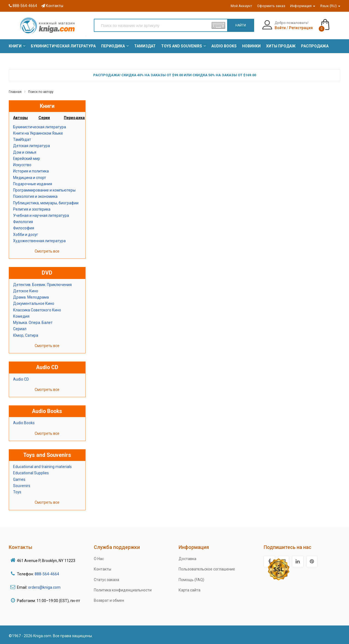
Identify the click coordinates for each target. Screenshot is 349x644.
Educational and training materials (42, 467)
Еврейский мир (27, 159)
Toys (17, 492)
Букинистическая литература (40, 127)
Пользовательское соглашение (207, 569)
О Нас (99, 559)
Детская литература (31, 146)
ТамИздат (22, 139)
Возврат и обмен (109, 600)
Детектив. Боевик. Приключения (42, 285)
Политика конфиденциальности (123, 590)
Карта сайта (189, 590)
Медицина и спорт (30, 178)
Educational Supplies (31, 473)
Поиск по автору (41, 92)
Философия (24, 228)
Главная (15, 92)
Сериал (20, 329)
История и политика (31, 171)
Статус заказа (106, 580)
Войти (280, 28)
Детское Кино (26, 291)
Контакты (52, 6)
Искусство (22, 165)
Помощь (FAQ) (191, 580)
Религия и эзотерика (32, 209)
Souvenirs (22, 486)
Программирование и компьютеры (44, 190)
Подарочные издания (33, 184)
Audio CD (21, 379)
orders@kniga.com (44, 587)
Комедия (21, 316)
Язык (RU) (330, 6)
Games (19, 479)
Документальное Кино (34, 303)
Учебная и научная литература (41, 215)
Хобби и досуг (26, 235)
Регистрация (301, 28)
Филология (23, 222)
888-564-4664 (23, 6)
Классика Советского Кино (37, 310)
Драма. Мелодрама (31, 297)
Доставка (187, 559)
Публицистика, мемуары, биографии (46, 203)
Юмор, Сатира (26, 335)
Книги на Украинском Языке (38, 133)
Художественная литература (39, 241)
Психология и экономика (35, 196)
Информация (303, 6)
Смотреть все (47, 251)
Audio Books (24, 423)
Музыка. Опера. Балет (33, 323)
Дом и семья (25, 152)
